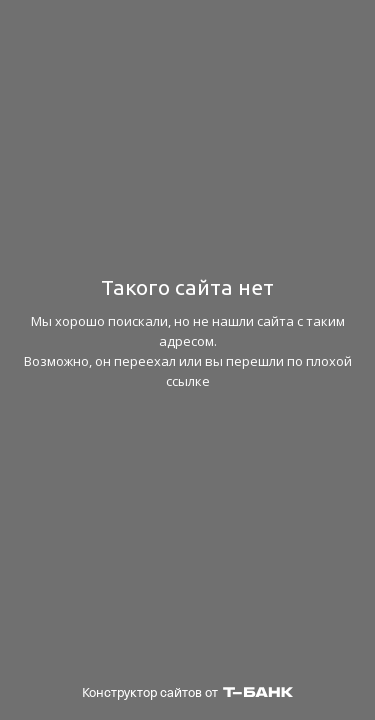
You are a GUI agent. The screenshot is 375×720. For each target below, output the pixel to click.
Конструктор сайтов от (187, 692)
